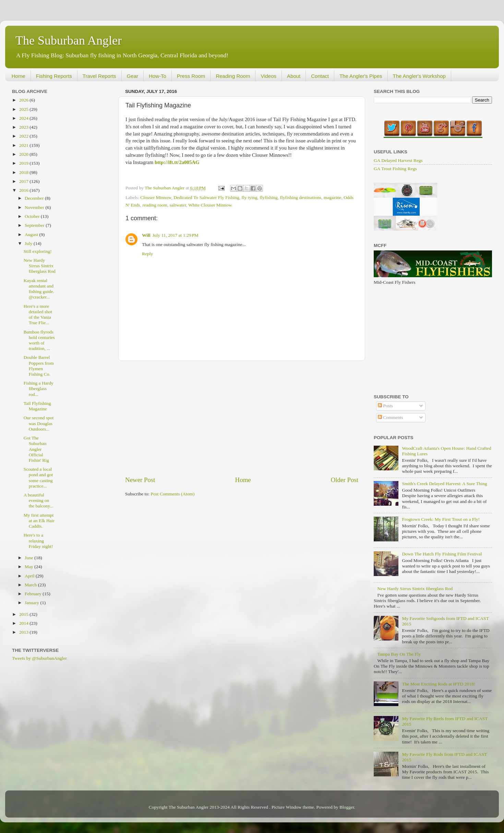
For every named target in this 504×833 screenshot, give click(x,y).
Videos (268, 76)
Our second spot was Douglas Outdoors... (39, 423)
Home (19, 76)
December (35, 198)
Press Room (191, 76)
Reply (147, 254)
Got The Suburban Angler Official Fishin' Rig (36, 449)
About (294, 76)
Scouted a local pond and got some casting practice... (38, 478)
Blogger (347, 807)
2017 (24, 181)
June (29, 558)
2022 (24, 136)
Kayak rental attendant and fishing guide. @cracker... (39, 289)
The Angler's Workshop (419, 76)
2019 (24, 163)
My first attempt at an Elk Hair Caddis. (39, 521)
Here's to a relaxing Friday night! (38, 541)
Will (146, 235)
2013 (24, 632)
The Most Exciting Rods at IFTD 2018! (439, 684)
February (34, 594)
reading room (155, 205)
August (32, 234)
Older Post (345, 480)
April (30, 576)
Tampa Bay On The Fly (399, 654)
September (35, 225)
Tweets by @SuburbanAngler (39, 658)
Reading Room (233, 76)
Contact (320, 76)
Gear (133, 76)
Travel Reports (99, 76)
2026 (24, 100)
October (33, 216)
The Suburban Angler (69, 40)
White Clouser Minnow (210, 205)
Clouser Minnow (156, 197)
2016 (24, 190)
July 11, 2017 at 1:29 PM (176, 235)
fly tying (249, 197)
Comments (391, 417)
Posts (385, 406)
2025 (24, 109)
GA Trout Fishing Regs (395, 169)
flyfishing (269, 197)
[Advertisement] (242, 418)
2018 (24, 172)
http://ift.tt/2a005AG (177, 162)
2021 (24, 145)
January (32, 603)
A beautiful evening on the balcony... (39, 500)
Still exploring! (38, 251)
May (29, 567)
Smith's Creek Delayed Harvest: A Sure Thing (444, 484)
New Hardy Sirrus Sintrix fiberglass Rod (40, 266)
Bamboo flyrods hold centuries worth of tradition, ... (39, 340)
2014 (24, 623)
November (35, 207)
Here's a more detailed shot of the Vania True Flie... (38, 315)
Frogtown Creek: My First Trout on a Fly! (441, 519)
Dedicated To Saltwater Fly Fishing (206, 197)
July (29, 243)
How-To (158, 76)
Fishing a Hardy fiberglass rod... (39, 389)
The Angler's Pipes (361, 76)
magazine (333, 197)
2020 (24, 154)
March (31, 585)
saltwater (178, 205)
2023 (24, 127)
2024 (24, 118)
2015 (24, 614)
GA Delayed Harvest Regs (398, 160)
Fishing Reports (54, 76)
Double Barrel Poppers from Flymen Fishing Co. (39, 366)
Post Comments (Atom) (172, 494)
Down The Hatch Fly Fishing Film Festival (442, 554)
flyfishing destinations (301, 197)
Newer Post (140, 480)
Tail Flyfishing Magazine (37, 406)
